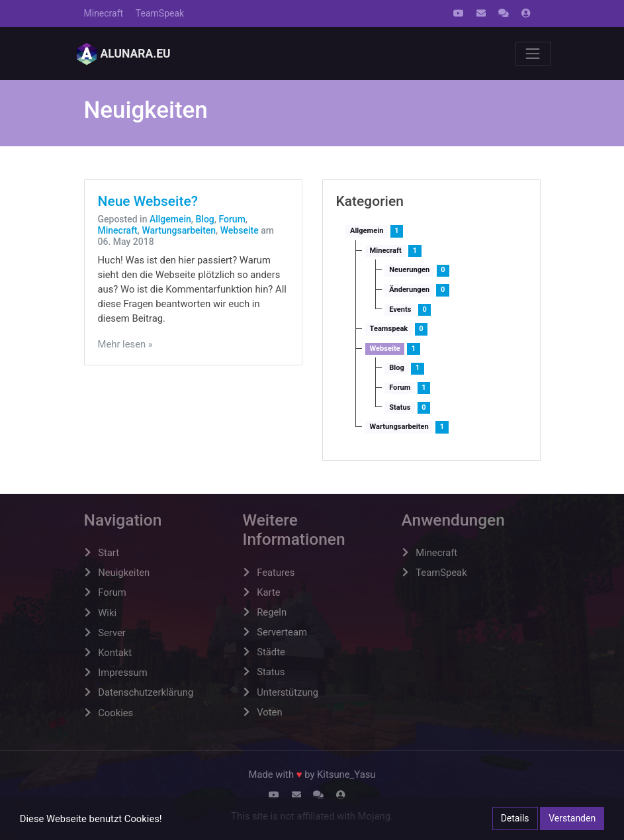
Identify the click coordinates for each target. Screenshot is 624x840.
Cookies (115, 713)
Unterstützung (288, 692)
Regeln (272, 612)
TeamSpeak (160, 13)
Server (112, 633)
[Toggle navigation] (533, 54)
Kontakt (115, 653)
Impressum (122, 673)
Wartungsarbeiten (179, 230)
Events (400, 309)
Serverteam (282, 632)
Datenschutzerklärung (146, 692)
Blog (204, 219)
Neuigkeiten (124, 573)
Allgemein (170, 219)
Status (400, 407)
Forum (232, 219)
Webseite (240, 230)
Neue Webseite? (148, 201)
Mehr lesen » (125, 344)
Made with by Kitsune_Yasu (312, 774)
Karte (268, 592)
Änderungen (409, 290)
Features (276, 573)
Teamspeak (389, 329)
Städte (271, 652)
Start (109, 553)
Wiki (107, 613)
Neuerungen (409, 270)
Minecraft (104, 13)
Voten (269, 712)
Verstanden (572, 818)
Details (515, 818)
